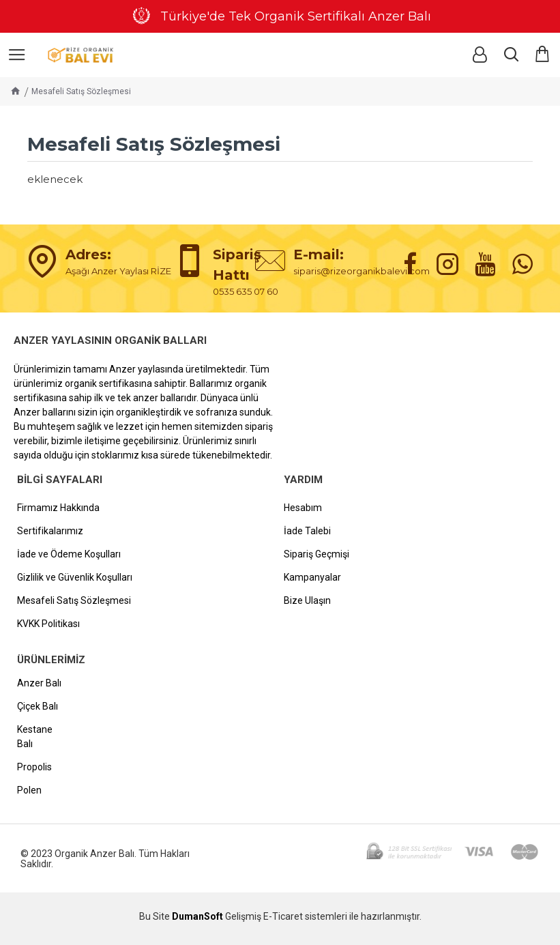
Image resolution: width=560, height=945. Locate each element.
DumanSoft (197, 917)
